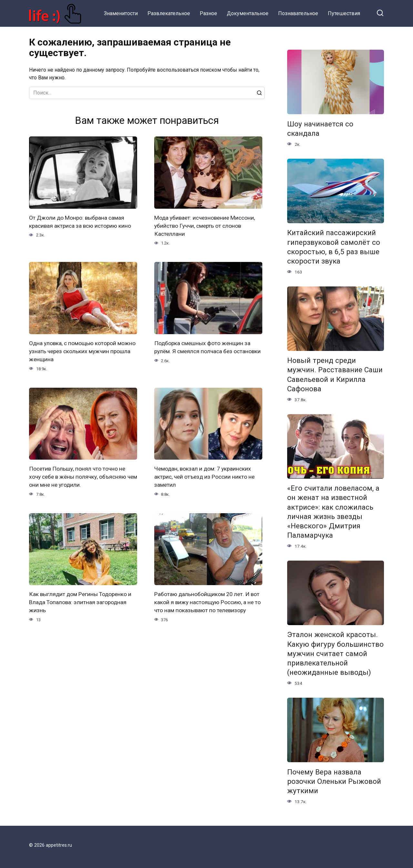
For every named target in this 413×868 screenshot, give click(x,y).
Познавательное (298, 13)
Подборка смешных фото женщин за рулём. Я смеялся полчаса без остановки (203, 351)
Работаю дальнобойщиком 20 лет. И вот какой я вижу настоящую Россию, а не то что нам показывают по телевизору (207, 601)
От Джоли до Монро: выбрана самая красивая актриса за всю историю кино (81, 222)
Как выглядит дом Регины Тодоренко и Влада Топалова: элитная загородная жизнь (81, 601)
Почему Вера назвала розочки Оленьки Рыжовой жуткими (334, 781)
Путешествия (344, 13)
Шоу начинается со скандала (320, 129)
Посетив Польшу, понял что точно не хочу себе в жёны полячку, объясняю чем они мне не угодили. (79, 476)
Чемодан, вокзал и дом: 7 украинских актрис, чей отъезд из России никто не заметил (206, 476)
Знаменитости (121, 13)
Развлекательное (169, 13)
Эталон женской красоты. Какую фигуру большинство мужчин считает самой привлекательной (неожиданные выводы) (335, 654)
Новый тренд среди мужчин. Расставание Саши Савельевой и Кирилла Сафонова (335, 375)
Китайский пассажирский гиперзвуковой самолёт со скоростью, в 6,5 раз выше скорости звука (334, 247)
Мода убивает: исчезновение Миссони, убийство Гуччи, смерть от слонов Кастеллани (206, 226)
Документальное (248, 13)
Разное (208, 13)
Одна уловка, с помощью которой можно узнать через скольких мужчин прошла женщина (80, 351)
